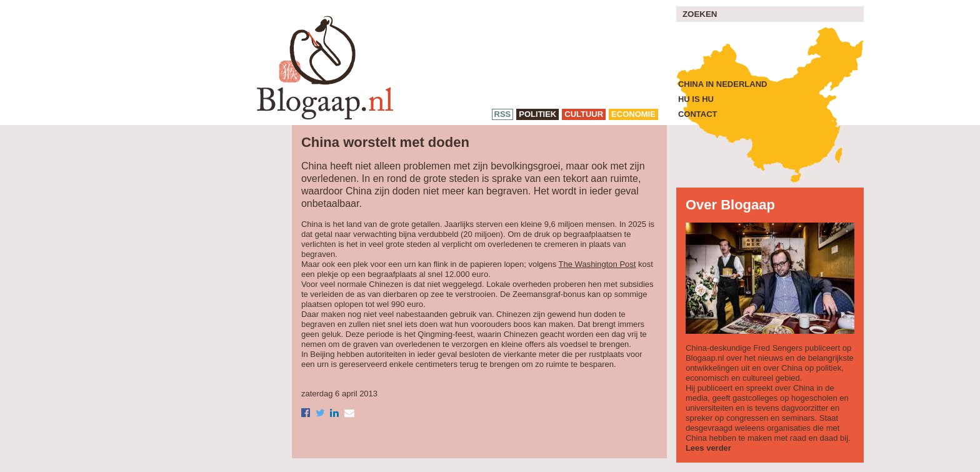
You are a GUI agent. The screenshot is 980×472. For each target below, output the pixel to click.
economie (633, 114)
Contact (698, 114)
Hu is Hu (696, 99)
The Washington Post (597, 264)
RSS (503, 114)
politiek (537, 114)
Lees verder (708, 448)
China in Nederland (723, 84)
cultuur (584, 114)
